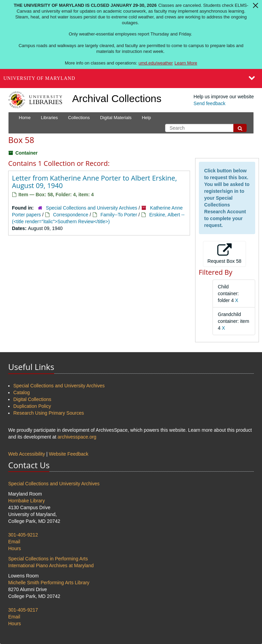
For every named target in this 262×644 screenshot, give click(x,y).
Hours (14, 548)
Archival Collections (117, 98)
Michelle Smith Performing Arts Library (49, 583)
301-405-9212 (23, 535)
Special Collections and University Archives (92, 208)
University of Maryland (39, 78)
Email (14, 542)
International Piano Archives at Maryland (51, 566)
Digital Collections (32, 399)
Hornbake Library (26, 501)
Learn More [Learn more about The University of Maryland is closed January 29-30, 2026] (186, 63)
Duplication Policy (32, 406)
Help (147, 118)
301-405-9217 (23, 610)
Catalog (21, 392)
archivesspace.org (77, 437)
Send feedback (209, 103)
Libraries (49, 118)
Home (25, 118)
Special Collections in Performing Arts (48, 559)
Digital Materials (116, 118)
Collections (79, 118)
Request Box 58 (224, 254)
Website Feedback (69, 454)
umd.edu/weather (156, 63)
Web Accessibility (27, 454)
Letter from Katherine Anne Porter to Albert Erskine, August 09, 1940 (94, 182)
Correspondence (71, 215)
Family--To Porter (119, 215)
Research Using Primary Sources (49, 413)
